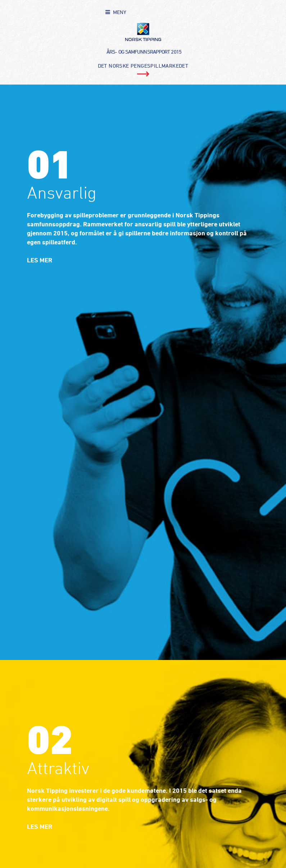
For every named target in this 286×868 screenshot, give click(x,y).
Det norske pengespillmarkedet (143, 66)
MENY (120, 12)
